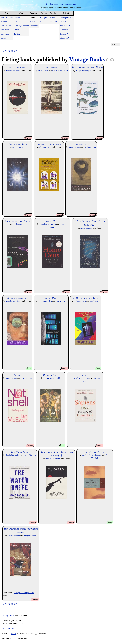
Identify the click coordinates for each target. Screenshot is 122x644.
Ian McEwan (43, 70)
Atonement (52, 67)
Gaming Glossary (21, 26)
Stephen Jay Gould (52, 378)
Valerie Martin (14, 536)
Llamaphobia (67, 17)
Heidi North (95, 301)
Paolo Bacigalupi (13, 455)
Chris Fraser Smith (60, 70)
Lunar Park (51, 298)
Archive (4, 22)
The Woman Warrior (95, 452)
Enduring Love (81, 144)
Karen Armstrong (19, 147)
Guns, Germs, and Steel (17, 221)
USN (63, 22)
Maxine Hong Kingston (91, 455)
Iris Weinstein (62, 301)
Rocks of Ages (51, 375)
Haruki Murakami (14, 70)
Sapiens (85, 375)
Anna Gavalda (86, 228)
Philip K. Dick (80, 301)
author (14, 634)
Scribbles (34, 26)
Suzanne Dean (27, 378)
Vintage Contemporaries (24, 593)
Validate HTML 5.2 (10, 629)
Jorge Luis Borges (84, 70)
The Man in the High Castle (86, 298)
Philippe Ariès (45, 147)
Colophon (5, 34)
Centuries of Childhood (49, 144)
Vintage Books (87, 59)
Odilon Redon (90, 147)
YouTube (65, 26)
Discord (64, 38)
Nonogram (44, 17)
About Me (5, 30)
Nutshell (18, 375)
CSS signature (8, 615)
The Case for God (17, 144)
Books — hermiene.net (61, 4)
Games (17, 22)
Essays (33, 22)
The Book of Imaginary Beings (87, 67)
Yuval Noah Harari (48, 224)
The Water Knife (20, 452)
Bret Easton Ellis (45, 301)
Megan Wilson (30, 536)
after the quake (17, 67)
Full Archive (6, 26)
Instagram (65, 30)
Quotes (17, 17)
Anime (53, 17)
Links (16, 30)
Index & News (7, 17)
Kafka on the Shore (17, 298)
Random (53, 22)
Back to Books (9, 51)
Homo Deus (52, 221)
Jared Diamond (19, 224)
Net (41, 22)
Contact (4, 38)
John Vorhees (30, 455)
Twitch (17, 34)
